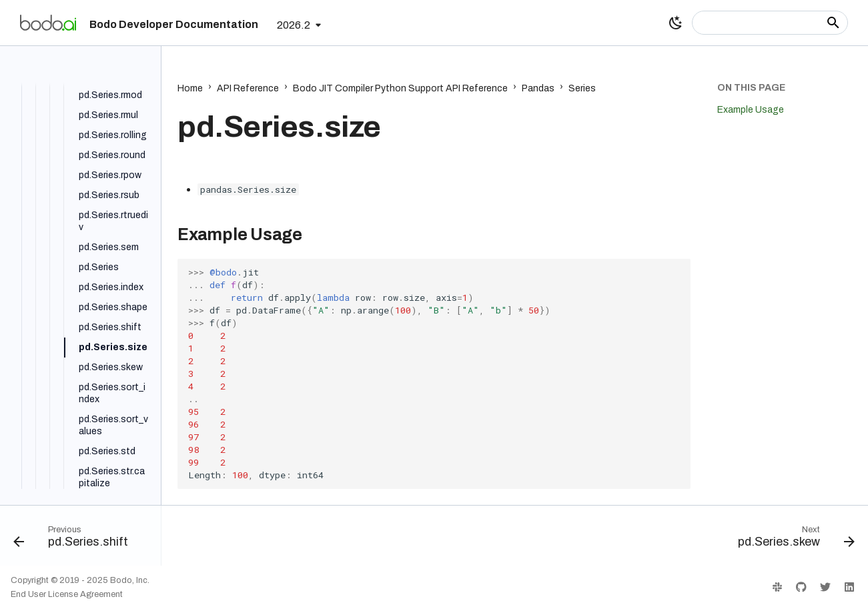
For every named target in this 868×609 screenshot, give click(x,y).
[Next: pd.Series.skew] (792, 540)
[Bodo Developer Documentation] (48, 23)
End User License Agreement (67, 594)
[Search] (770, 23)
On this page (751, 88)
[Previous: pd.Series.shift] (75, 540)
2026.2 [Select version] (294, 25)
